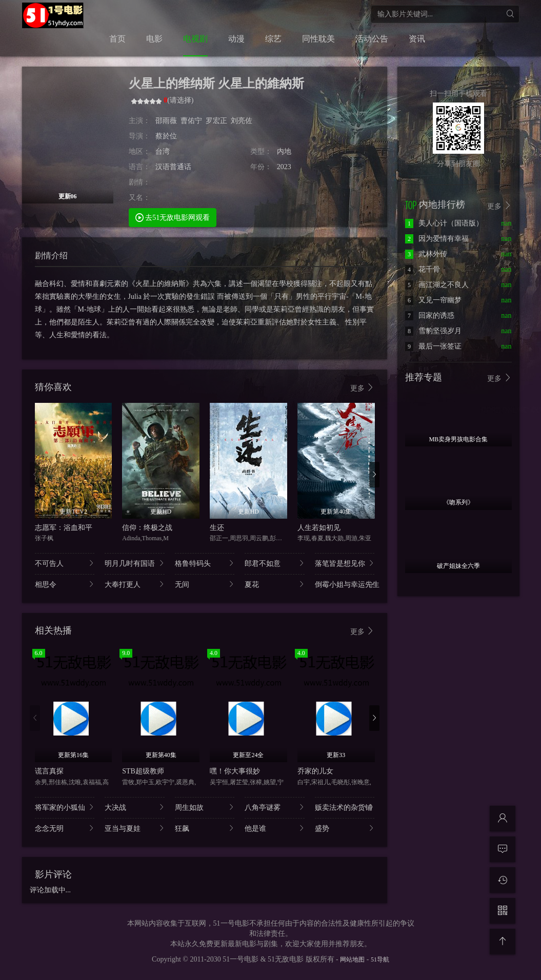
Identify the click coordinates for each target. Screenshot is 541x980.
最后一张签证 (433, 346)
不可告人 (65, 563)
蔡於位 (166, 136)
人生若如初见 (319, 528)
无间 (205, 584)
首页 (117, 39)
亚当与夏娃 (135, 828)
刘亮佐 (242, 121)
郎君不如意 (275, 563)
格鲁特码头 (205, 563)
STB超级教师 (143, 771)
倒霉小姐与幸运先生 (345, 584)
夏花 (275, 584)
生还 (217, 528)
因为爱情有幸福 (437, 239)
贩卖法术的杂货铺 (345, 807)
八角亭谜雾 (275, 807)
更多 (363, 388)
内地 (284, 151)
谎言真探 (49, 771)
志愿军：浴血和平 (64, 528)
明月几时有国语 (135, 563)
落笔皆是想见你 (345, 563)
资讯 (417, 39)
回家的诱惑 (430, 315)
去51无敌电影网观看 (173, 217)
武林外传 (426, 254)
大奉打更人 (135, 584)
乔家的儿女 (315, 771)
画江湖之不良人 (437, 285)
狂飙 (205, 828)
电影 (154, 39)
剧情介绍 (51, 256)
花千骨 (423, 269)
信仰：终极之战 (147, 528)
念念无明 (65, 828)
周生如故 (205, 807)
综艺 (273, 39)
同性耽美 (318, 39)
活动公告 (372, 39)
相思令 (65, 584)
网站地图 (352, 959)
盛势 (345, 828)
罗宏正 (216, 121)
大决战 (135, 807)
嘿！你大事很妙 (235, 771)
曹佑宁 (191, 121)
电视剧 (195, 39)
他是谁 (275, 828)
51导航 (380, 959)
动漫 (236, 39)
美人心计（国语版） (444, 223)
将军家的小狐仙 (65, 807)
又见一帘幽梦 (433, 300)
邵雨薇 (166, 121)
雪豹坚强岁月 (433, 331)
